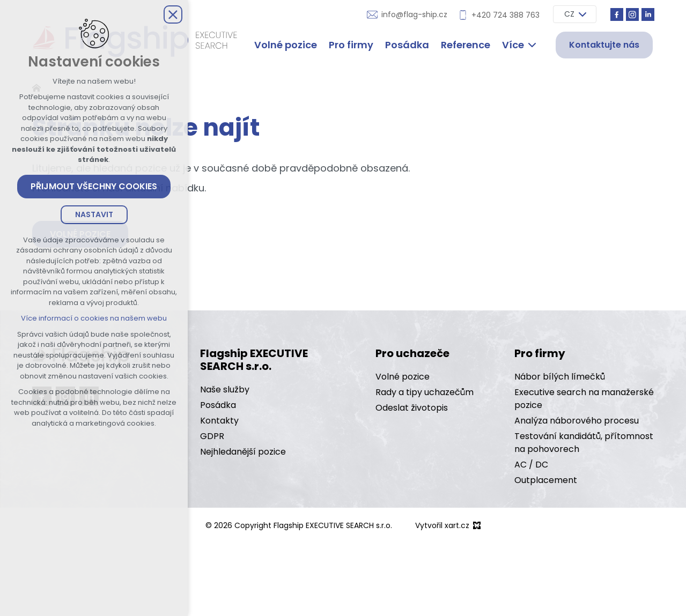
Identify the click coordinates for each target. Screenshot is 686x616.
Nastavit (94, 214)
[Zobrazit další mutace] (582, 14)
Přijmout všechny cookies (94, 187)
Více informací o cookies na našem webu (94, 318)
